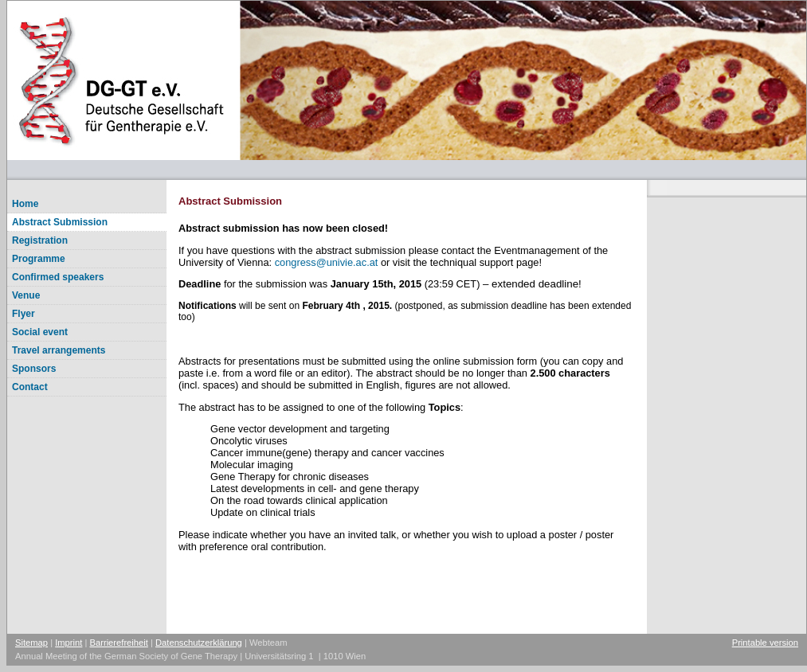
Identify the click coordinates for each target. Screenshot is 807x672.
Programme (39, 259)
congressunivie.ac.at (327, 262)
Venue (26, 295)
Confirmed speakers (58, 277)
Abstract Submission (60, 222)
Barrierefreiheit (119, 643)
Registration (40, 240)
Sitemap (31, 643)
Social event (40, 332)
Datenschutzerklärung (199, 643)
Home (25, 204)
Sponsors (34, 369)
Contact (30, 387)
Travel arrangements (59, 350)
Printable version (765, 643)
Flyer (24, 314)
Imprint (69, 643)
